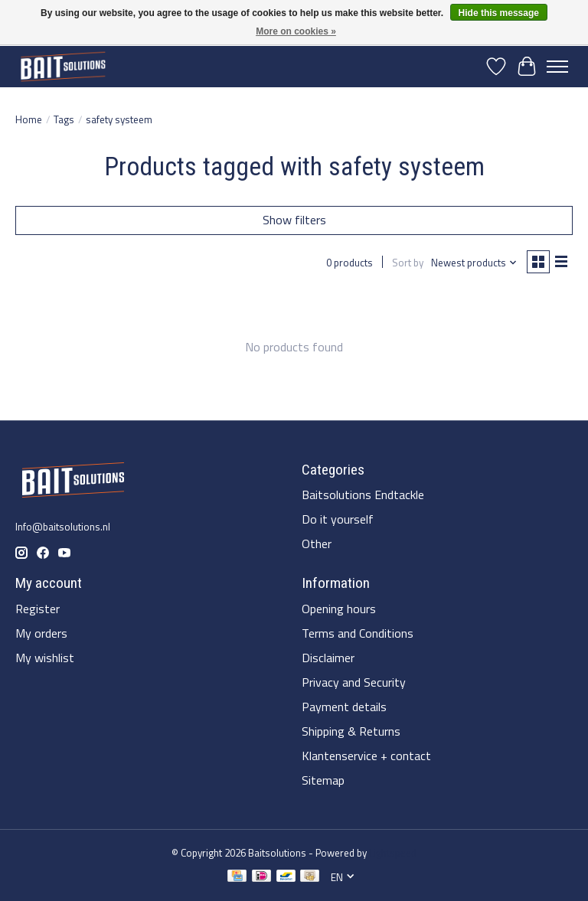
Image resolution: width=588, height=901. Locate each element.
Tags (64, 119)
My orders (41, 633)
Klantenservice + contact (366, 756)
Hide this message (499, 13)
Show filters (294, 220)
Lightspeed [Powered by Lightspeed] (393, 853)
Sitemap (323, 780)
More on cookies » (296, 31)
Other (317, 544)
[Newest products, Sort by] (474, 263)
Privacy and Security (354, 682)
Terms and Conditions (358, 633)
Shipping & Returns (351, 731)
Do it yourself (338, 519)
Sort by (408, 263)
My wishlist (45, 658)
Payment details (344, 707)
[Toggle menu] (557, 67)
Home (29, 119)
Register (38, 609)
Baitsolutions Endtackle (363, 495)
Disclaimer (328, 658)
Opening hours (339, 609)
